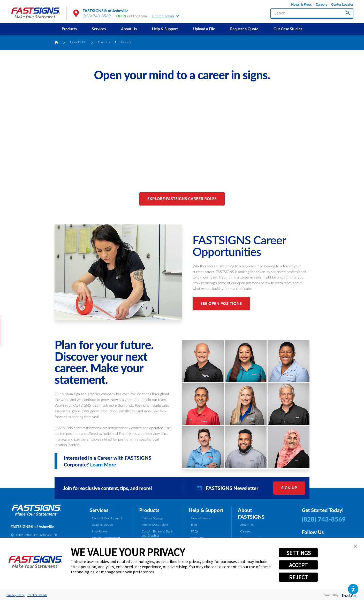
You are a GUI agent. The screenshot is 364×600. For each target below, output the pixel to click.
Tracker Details (37, 595)
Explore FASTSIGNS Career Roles (182, 199)
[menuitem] (69, 29)
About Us (129, 29)
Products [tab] (149, 510)
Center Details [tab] (166, 16)
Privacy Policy (16, 595)
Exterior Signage (153, 518)
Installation (99, 531)
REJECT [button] (298, 577)
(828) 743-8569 (97, 16)
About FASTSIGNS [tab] (251, 513)
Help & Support (165, 29)
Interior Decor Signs (155, 525)
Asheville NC (78, 42)
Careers (321, 4)
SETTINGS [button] (298, 553)
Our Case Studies (288, 29)
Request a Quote (244, 29)
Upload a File (204, 29)
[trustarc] (349, 595)
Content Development (107, 518)
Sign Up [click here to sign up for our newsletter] (289, 488)
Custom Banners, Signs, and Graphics (158, 533)
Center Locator (342, 4)
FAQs (195, 531)
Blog (194, 525)
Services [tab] (99, 510)
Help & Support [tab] (206, 510)
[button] (353, 589)
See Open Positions (221, 303)
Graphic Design (102, 525)
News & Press (301, 4)
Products (69, 29)
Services (99, 29)
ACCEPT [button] (298, 565)
